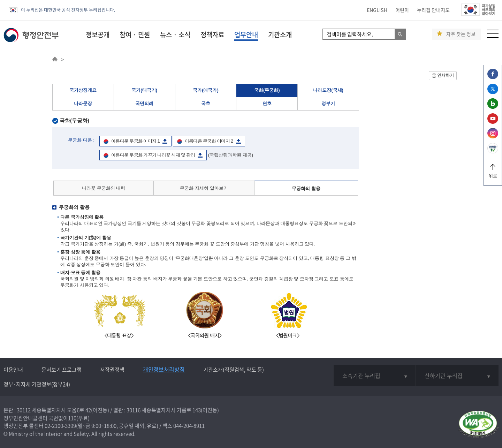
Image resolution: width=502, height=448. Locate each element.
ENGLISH (377, 10)
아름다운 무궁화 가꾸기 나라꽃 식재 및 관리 (153, 155)
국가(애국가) (206, 90)
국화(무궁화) (267, 90)
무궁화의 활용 (306, 188)
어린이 (402, 10)
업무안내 (246, 35)
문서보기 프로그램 (62, 370)
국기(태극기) (144, 90)
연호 (267, 103)
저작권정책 (112, 370)
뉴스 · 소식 (175, 35)
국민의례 (144, 103)
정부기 (328, 103)
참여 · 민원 (135, 35)
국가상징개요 (83, 90)
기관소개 (280, 35)
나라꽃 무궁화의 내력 (104, 188)
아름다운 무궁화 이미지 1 (135, 141)
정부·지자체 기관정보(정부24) (37, 384)
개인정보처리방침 (164, 369)
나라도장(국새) (328, 90)
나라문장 (83, 103)
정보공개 (98, 35)
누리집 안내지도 (433, 10)
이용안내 (13, 370)
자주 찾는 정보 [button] (461, 34)
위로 (493, 173)
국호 (206, 103)
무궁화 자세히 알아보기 (204, 188)
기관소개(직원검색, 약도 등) (234, 370)
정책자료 (212, 35)
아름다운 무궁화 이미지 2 (209, 141)
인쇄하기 (446, 75)
